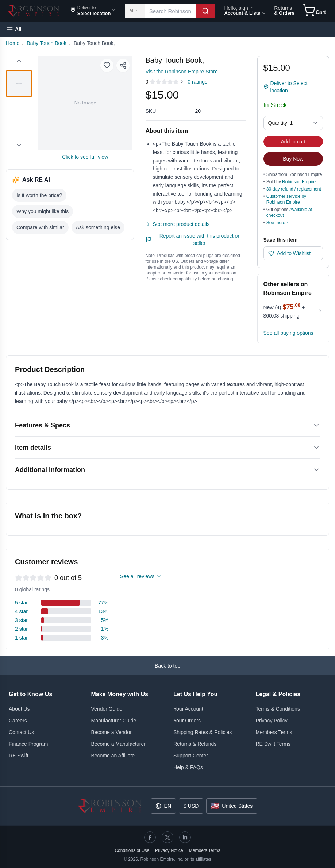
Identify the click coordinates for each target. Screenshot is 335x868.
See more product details (178, 224)
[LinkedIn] (185, 837)
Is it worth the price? (39, 195)
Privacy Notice (169, 850)
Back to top (167, 666)
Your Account (188, 709)
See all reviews (141, 576)
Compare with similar (40, 227)
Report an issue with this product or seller (193, 239)
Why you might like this (43, 211)
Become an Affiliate (113, 756)
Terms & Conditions (278, 709)
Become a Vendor (111, 732)
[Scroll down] (19, 145)
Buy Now (293, 159)
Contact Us (21, 732)
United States (232, 806)
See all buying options (288, 333)
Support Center (191, 756)
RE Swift (19, 756)
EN (163, 806)
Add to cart (293, 142)
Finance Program (28, 744)
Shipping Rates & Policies (203, 732)
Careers (18, 721)
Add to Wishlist (290, 253)
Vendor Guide (107, 709)
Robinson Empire (299, 182)
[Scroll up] (19, 61)
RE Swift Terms (273, 744)
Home (13, 43)
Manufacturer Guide (114, 721)
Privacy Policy (272, 721)
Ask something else (98, 227)
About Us (19, 709)
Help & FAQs (188, 767)
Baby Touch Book (47, 43)
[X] (167, 837)
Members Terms (274, 732)
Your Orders (187, 721)
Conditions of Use (132, 850)
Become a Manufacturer (118, 744)
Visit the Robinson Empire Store (182, 72)
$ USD (191, 806)
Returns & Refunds (195, 744)
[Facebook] (150, 837)
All (134, 11)
